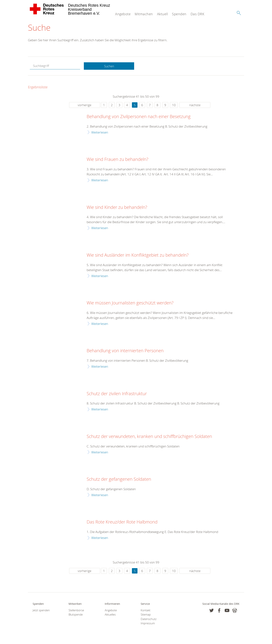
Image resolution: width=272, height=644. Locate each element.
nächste (195, 105)
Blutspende (76, 615)
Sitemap (146, 615)
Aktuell (163, 14)
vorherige (84, 105)
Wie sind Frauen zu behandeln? (117, 160)
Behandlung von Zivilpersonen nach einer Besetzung (139, 117)
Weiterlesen (100, 133)
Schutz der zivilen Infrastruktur (117, 394)
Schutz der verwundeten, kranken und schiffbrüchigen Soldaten (149, 437)
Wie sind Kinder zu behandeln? (117, 208)
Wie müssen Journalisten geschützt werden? (130, 303)
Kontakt (146, 611)
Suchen (109, 66)
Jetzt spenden (41, 611)
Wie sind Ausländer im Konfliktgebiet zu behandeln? (138, 256)
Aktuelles (110, 615)
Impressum (148, 624)
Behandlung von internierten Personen (125, 351)
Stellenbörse (76, 611)
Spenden (179, 14)
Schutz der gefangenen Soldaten (119, 480)
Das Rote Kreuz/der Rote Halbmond (122, 522)
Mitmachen (144, 14)
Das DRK (197, 14)
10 (174, 105)
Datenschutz (149, 619)
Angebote (123, 14)
